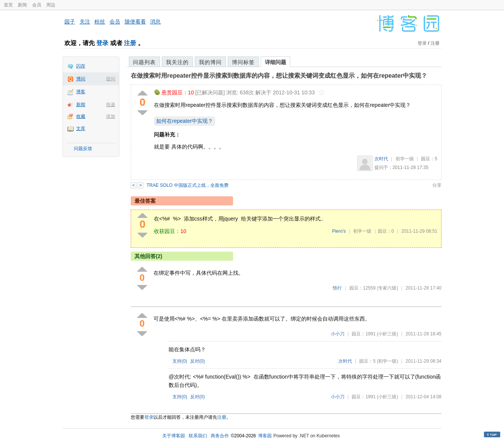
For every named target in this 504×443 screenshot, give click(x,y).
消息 (155, 22)
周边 (51, 5)
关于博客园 (174, 436)
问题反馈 (83, 149)
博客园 (265, 436)
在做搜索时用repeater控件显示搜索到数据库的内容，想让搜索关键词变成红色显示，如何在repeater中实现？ (279, 76)
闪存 (81, 66)
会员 (37, 5)
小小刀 (338, 334)
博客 (81, 92)
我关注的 (177, 62)
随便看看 (135, 22)
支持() (180, 361)
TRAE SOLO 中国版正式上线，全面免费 (188, 185)
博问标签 (243, 62)
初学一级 (405, 159)
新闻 (22, 5)
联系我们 (198, 436)
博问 (81, 79)
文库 (81, 128)
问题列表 (144, 62)
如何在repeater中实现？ (185, 121)
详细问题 (275, 62)
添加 (111, 116)
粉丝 (100, 22)
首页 (8, 5)
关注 (85, 22)
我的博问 (210, 62)
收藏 (81, 116)
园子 (70, 22)
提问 (111, 79)
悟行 (337, 288)
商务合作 (220, 436)
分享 (437, 185)
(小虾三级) (387, 334)
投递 (111, 105)
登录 (102, 43)
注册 (130, 43)
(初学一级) (387, 361)
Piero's (339, 231)
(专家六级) (387, 288)
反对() (198, 361)
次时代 (381, 159)
